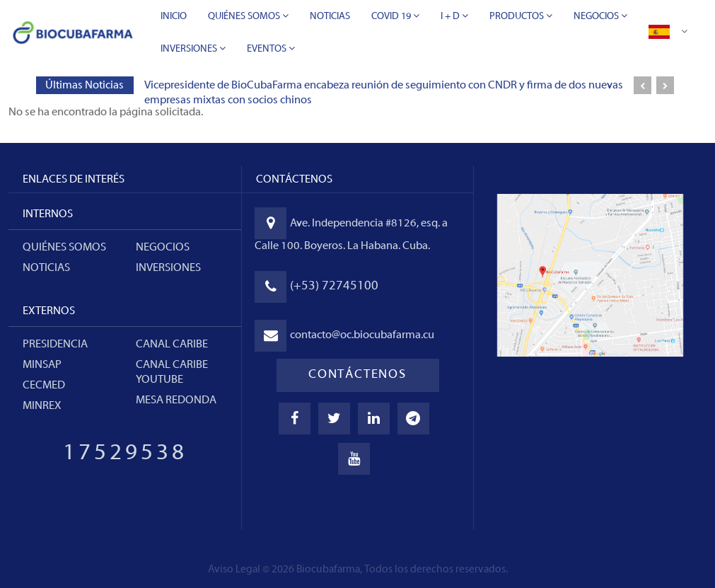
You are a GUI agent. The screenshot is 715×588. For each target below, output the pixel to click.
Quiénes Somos (248, 16)
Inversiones (193, 49)
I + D (454, 16)
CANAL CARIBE (172, 345)
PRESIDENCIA (55, 345)
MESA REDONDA (176, 400)
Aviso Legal (234, 570)
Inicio (174, 17)
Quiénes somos (64, 248)
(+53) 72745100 (334, 286)
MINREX (42, 406)
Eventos (271, 49)
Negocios (600, 16)
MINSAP (42, 365)
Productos (521, 16)
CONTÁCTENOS (357, 375)
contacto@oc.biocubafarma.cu (362, 335)
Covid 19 (395, 16)
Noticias (330, 17)
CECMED (44, 386)
